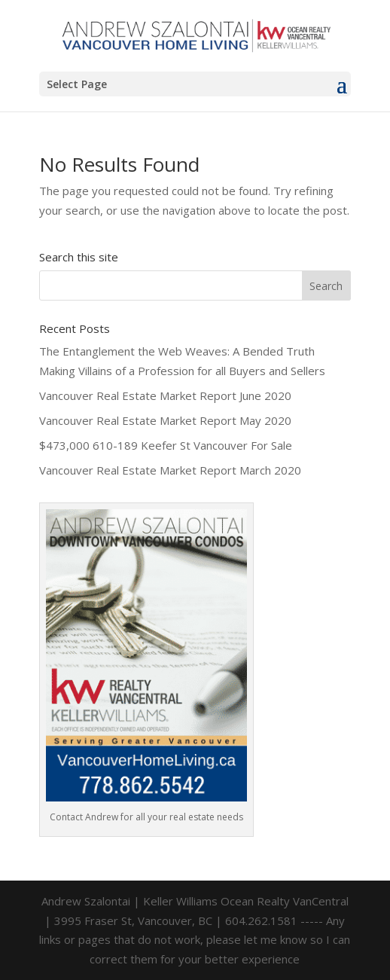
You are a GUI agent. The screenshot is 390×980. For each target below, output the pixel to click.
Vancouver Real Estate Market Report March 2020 (170, 470)
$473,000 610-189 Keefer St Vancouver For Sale (166, 445)
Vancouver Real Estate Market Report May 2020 (165, 420)
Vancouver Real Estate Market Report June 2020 (165, 395)
